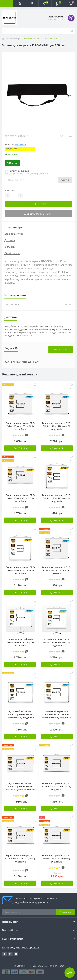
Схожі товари (12, 253)
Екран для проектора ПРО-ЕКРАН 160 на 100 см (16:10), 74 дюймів (20, 859)
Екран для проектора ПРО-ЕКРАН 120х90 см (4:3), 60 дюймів (57, 570)
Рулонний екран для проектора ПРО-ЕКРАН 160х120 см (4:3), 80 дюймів (57, 714)
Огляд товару (13, 227)
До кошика (38, 204)
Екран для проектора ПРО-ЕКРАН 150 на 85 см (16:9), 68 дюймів (20, 498)
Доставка (10, 240)
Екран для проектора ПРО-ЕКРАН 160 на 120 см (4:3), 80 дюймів (57, 426)
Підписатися (65, 912)
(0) (28, 136)
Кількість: (10, 191)
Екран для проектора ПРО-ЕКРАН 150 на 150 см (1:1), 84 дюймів (20, 570)
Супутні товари (14, 39)
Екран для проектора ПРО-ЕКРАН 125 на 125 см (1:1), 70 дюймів (57, 498)
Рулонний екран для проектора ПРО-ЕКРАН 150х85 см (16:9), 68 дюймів (20, 787)
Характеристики (14, 234)
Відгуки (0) (10, 247)
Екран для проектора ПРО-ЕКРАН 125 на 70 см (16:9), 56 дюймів (57, 859)
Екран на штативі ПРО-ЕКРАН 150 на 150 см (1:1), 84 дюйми (57, 642)
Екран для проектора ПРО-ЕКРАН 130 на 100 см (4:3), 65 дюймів (20, 426)
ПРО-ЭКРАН (21, 144)
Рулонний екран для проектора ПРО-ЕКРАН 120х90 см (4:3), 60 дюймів (20, 714)
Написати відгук (61, 349)
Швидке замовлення (39, 214)
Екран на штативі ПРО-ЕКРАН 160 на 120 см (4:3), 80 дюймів (20, 642)
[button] (32, 4)
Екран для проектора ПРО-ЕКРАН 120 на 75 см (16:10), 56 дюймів (57, 787)
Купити (65, 180)
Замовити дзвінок (55, 19)
